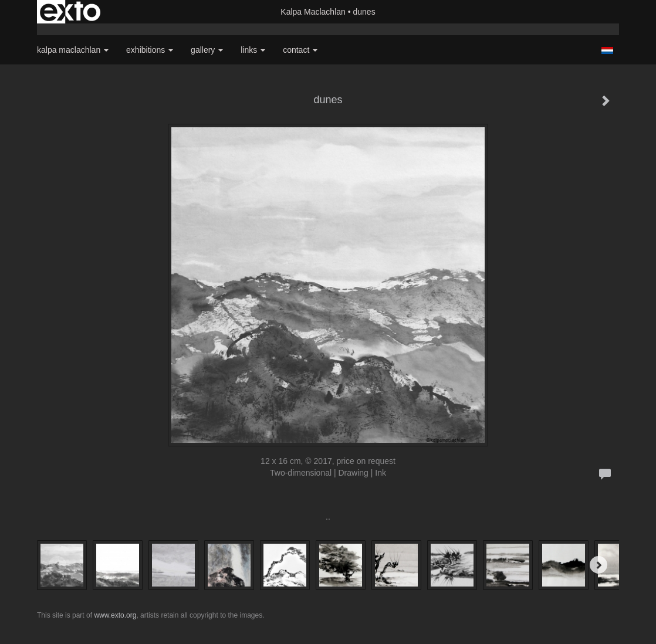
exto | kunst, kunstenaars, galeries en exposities (70, 12)
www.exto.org (115, 615)
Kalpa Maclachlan (313, 12)
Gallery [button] (207, 50)
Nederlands (607, 50)
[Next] (598, 565)
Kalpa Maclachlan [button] (73, 50)
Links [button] (253, 50)
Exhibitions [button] (150, 50)
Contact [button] (300, 50)
